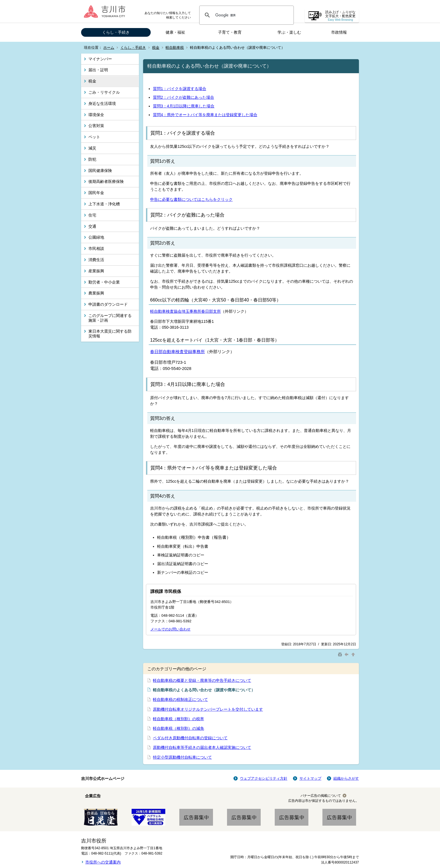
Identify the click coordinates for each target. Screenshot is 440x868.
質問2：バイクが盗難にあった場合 (184, 97)
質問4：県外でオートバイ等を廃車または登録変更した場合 (205, 115)
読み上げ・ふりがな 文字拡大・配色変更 (340, 16)
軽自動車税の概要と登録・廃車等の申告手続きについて (202, 680)
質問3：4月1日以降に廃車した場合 (184, 106)
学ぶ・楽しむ (289, 32)
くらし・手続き (116, 32)
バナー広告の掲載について (321, 796)
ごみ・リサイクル (104, 92)
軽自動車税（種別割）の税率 (178, 719)
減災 (92, 148)
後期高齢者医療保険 (106, 181)
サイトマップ (310, 778)
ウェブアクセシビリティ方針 (264, 778)
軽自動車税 (175, 48)
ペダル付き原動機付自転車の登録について (190, 738)
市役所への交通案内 (103, 862)
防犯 (92, 159)
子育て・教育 (230, 32)
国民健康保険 (100, 171)
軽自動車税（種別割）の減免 (178, 728)
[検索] (246, 15)
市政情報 (339, 32)
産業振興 (96, 271)
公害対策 (96, 126)
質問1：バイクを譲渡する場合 (180, 89)
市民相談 (96, 248)
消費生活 (96, 260)
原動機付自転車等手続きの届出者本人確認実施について (202, 747)
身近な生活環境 (102, 103)
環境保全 (96, 115)
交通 (92, 226)
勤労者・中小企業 (104, 282)
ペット (94, 137)
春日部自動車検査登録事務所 (177, 352)
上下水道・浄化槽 (104, 204)
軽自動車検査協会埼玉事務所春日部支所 (185, 311)
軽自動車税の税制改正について (180, 699)
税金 (156, 48)
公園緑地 (96, 237)
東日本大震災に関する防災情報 (110, 334)
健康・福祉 (175, 32)
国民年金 (96, 193)
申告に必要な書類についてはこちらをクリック (191, 199)
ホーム (109, 48)
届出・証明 (98, 70)
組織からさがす (346, 778)
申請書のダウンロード (108, 304)
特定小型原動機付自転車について (182, 757)
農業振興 (96, 293)
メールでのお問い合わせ (170, 629)
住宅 (92, 215)
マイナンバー (100, 59)
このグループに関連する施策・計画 (110, 318)
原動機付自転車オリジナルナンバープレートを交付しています (208, 709)
